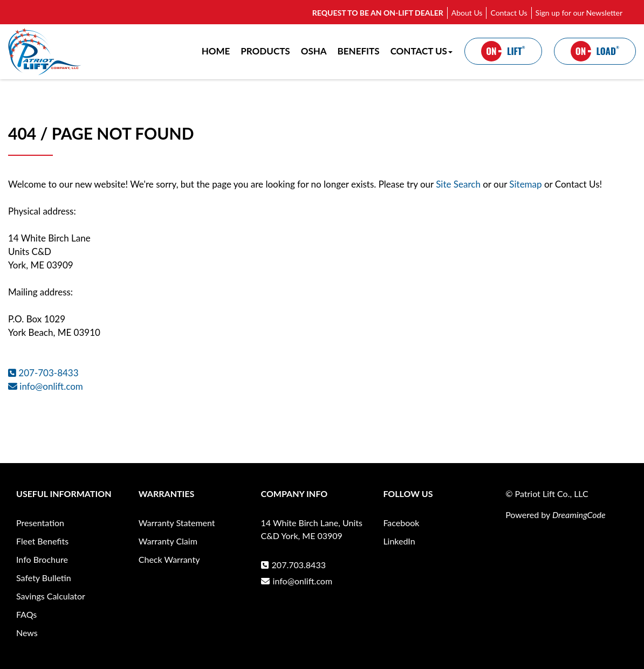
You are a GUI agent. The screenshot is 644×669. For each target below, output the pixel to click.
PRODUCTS (265, 51)
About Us (467, 13)
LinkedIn (399, 541)
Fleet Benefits (42, 541)
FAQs (26, 614)
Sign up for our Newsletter (579, 13)
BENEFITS (359, 51)
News (27, 633)
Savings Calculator (51, 596)
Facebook (401, 523)
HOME (216, 51)
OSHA (314, 51)
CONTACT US (422, 51)
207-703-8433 (43, 373)
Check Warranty (169, 559)
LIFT (503, 51)
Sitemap (527, 184)
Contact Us (509, 13)
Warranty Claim (168, 541)
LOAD (595, 51)
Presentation (40, 523)
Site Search (458, 184)
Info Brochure (42, 559)
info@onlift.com (46, 386)
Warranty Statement (177, 523)
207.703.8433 (293, 565)
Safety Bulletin (44, 578)
